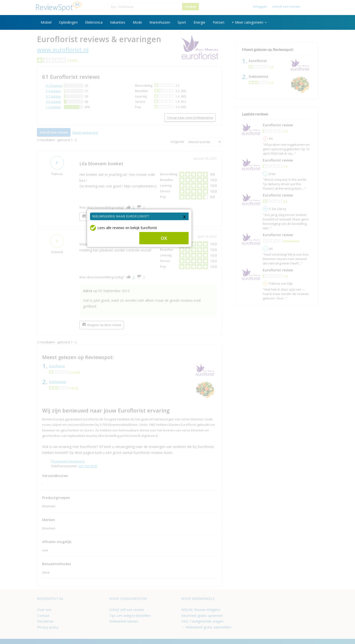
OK (202, 318)
